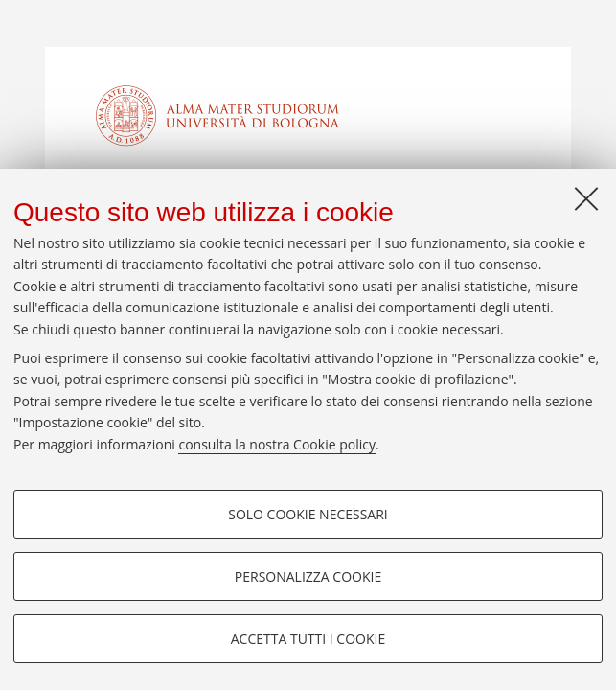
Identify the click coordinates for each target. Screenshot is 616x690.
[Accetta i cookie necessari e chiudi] (586, 198)
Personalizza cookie (308, 576)
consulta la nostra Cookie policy (277, 444)
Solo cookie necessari (308, 514)
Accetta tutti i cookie (308, 639)
